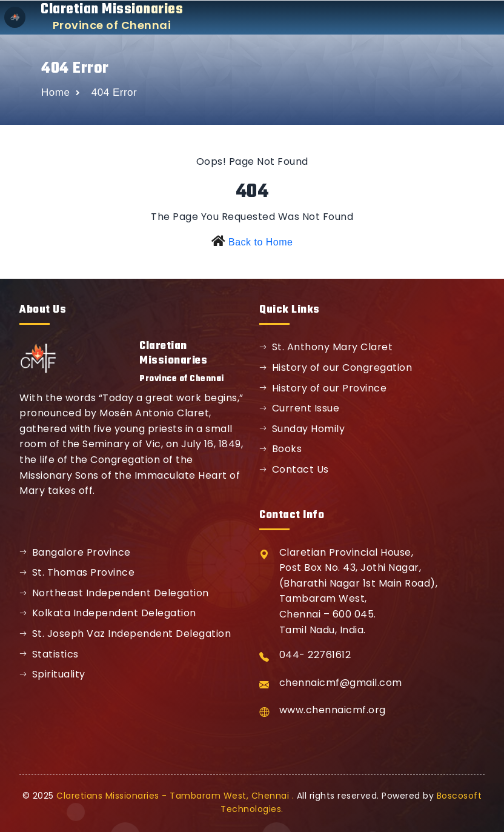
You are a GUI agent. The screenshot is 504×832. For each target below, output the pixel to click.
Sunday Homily (302, 429)
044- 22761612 (315, 655)
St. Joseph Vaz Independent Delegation (125, 634)
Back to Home (260, 242)
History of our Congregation (336, 368)
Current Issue (299, 408)
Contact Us (294, 469)
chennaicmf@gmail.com (341, 683)
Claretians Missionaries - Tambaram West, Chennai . (175, 796)
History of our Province (323, 388)
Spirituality (52, 674)
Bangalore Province (75, 552)
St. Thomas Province (77, 572)
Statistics (49, 654)
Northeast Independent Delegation (114, 593)
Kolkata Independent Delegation (108, 613)
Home (55, 92)
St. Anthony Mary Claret (326, 347)
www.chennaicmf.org (333, 710)
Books (280, 449)
